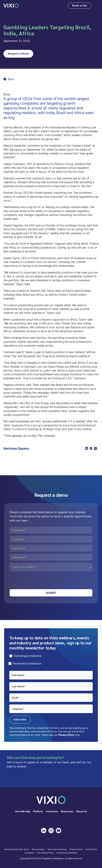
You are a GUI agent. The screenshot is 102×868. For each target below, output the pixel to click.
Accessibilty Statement (67, 853)
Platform (38, 811)
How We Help (23, 811)
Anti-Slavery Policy (45, 853)
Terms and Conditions (57, 849)
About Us (82, 811)
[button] (96, 6)
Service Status (38, 849)
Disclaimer (30, 853)
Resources (67, 811)
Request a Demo (18, 53)
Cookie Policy (91, 849)
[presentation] (36, 580)
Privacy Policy (66, 735)
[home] (11, 5)
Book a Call (80, 5)
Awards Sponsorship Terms (17, 849)
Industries (52, 811)
